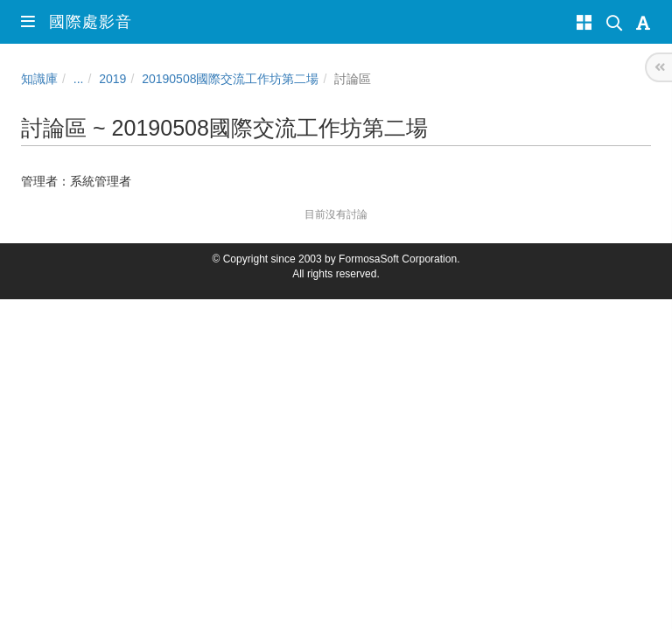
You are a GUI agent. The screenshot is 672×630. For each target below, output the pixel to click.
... (79, 79)
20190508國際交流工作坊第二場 (230, 79)
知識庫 (39, 79)
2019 (112, 79)
